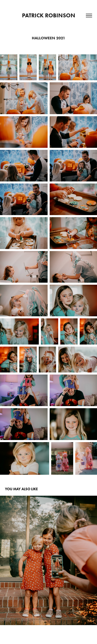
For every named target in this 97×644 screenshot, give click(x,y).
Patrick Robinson (49, 15)
